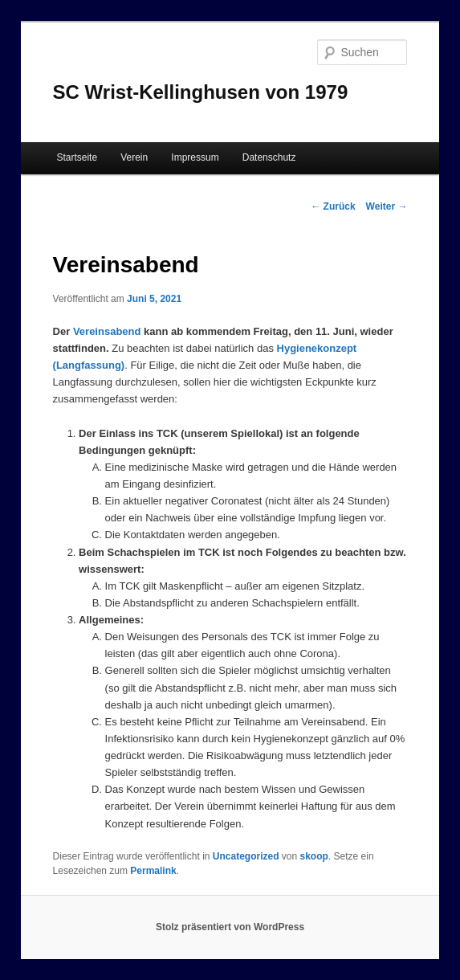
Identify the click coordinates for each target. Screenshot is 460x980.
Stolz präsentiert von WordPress (230, 927)
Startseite (77, 157)
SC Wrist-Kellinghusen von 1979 (201, 92)
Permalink (153, 871)
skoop (314, 856)
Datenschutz (269, 157)
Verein (134, 157)
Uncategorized (246, 856)
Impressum (195, 157)
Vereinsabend (107, 331)
